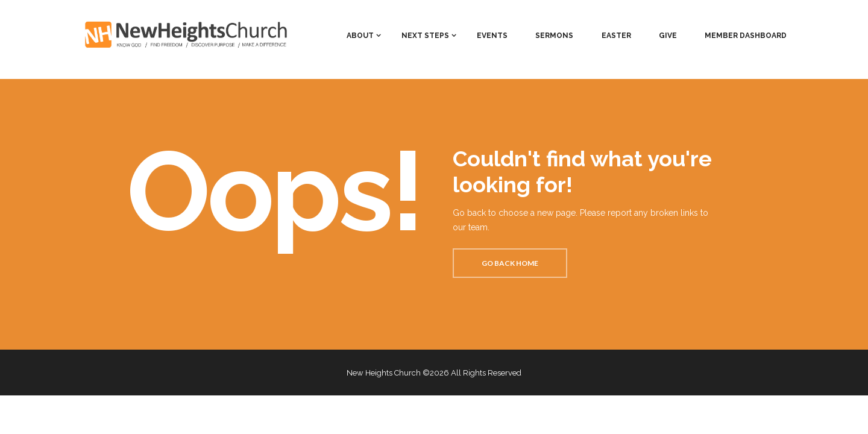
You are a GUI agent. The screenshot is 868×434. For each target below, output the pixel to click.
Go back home (510, 263)
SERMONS (554, 36)
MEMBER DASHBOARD (746, 36)
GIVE (668, 36)
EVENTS (492, 36)
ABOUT (360, 36)
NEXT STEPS (425, 36)
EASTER (616, 36)
